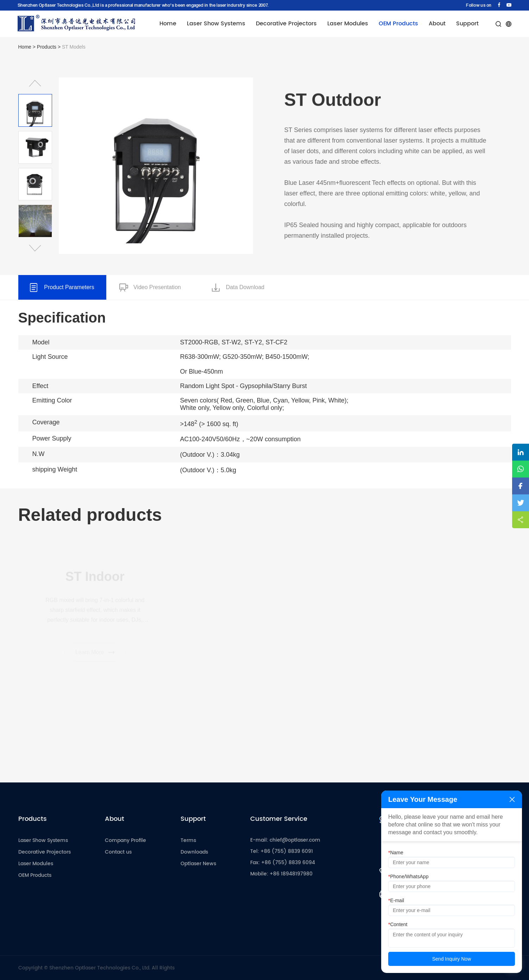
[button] (35, 83)
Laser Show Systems (216, 24)
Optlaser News (198, 864)
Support (467, 24)
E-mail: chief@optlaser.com (285, 840)
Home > (28, 47)
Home (168, 24)
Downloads (194, 852)
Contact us (118, 852)
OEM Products (398, 24)
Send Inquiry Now (452, 959)
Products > (49, 47)
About (437, 24)
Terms (188, 840)
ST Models (74, 47)
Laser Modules (348, 24)
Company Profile (125, 840)
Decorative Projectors (286, 24)
